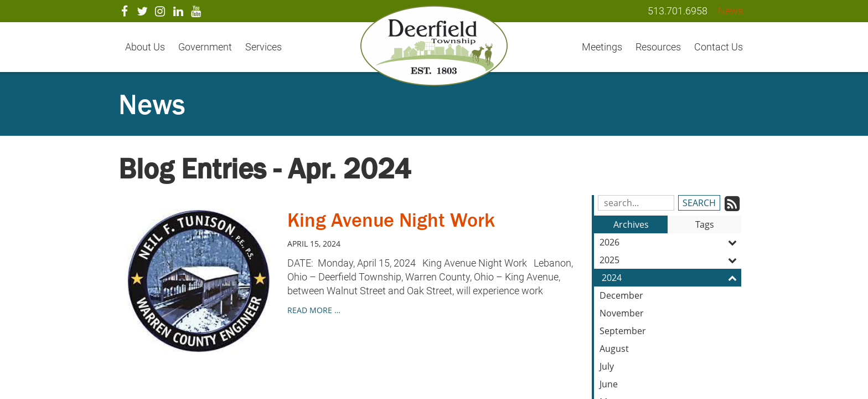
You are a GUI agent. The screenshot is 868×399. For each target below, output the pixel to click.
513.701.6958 (678, 11)
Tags (705, 224)
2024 (671, 278)
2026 (670, 242)
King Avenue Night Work (391, 220)
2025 (670, 260)
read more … (314, 310)
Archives (631, 224)
